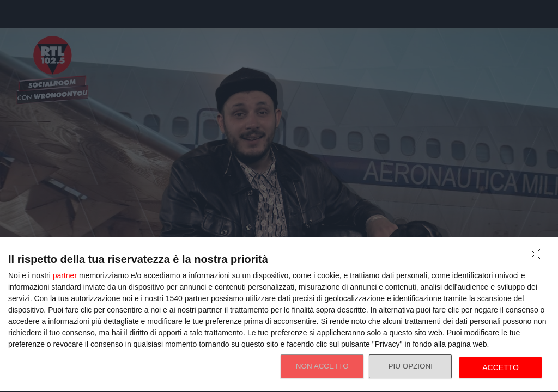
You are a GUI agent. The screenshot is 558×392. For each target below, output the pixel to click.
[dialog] (279, 315)
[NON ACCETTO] (538, 257)
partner (65, 275)
